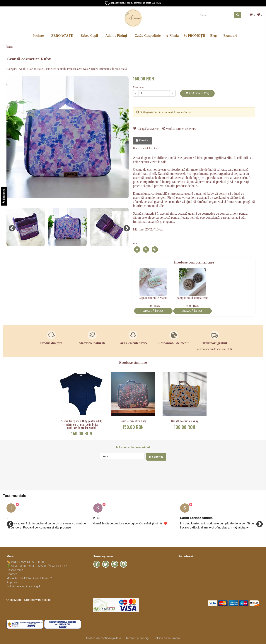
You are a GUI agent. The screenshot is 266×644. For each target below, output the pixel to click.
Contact (12, 574)
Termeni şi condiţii (137, 638)
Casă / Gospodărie (146, 36)
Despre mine (15, 570)
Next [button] (125, 227)
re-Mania (172, 36)
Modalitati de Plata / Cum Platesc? (29, 578)
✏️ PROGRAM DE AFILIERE (26, 562)
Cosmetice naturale (55, 69)
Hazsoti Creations (150, 148)
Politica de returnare (167, 638)
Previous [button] (10, 227)
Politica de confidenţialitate (104, 638)
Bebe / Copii (88, 36)
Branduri (229, 36)
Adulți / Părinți (115, 36)
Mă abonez (156, 457)
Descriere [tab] (143, 140)
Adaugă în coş (197, 93)
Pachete (38, 36)
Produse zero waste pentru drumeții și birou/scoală (97, 69)
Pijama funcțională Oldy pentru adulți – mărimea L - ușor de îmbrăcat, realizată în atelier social (81, 425)
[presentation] (128, 475)
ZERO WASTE (61, 36)
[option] (68, 137)
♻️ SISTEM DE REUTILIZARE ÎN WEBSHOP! (37, 566)
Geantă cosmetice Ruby (133, 421)
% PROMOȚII (195, 36)
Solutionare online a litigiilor (24, 586)
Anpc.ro (12, 582)
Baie (40, 69)
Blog (213, 36)
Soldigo (46, 600)
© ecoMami (14, 600)
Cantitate (138, 87)
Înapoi (10, 47)
